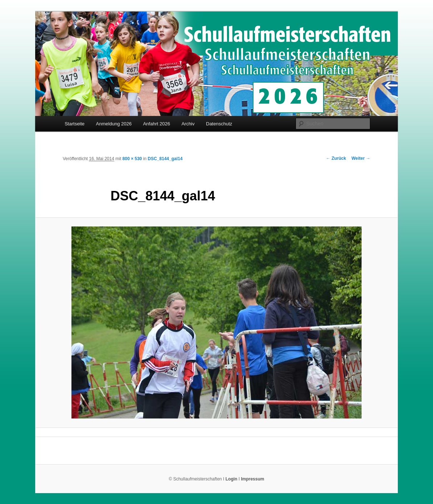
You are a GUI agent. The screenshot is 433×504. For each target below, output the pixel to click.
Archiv (188, 124)
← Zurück (336, 158)
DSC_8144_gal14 (165, 159)
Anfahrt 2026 (156, 124)
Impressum (252, 479)
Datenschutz (219, 124)
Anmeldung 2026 (114, 124)
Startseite (75, 124)
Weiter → (361, 158)
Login (232, 479)
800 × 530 (132, 159)
